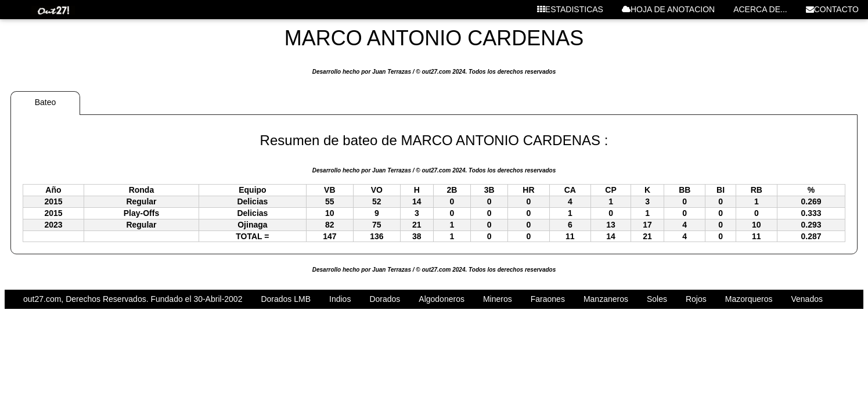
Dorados (385, 299)
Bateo (46, 102)
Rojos (696, 299)
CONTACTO (832, 9)
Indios (340, 299)
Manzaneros (606, 299)
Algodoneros (442, 299)
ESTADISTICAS (570, 9)
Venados (807, 299)
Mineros (498, 299)
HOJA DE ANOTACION (668, 9)
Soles (657, 299)
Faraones (548, 299)
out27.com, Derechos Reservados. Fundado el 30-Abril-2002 (133, 299)
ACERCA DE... (760, 9)
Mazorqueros (749, 299)
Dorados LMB (286, 299)
